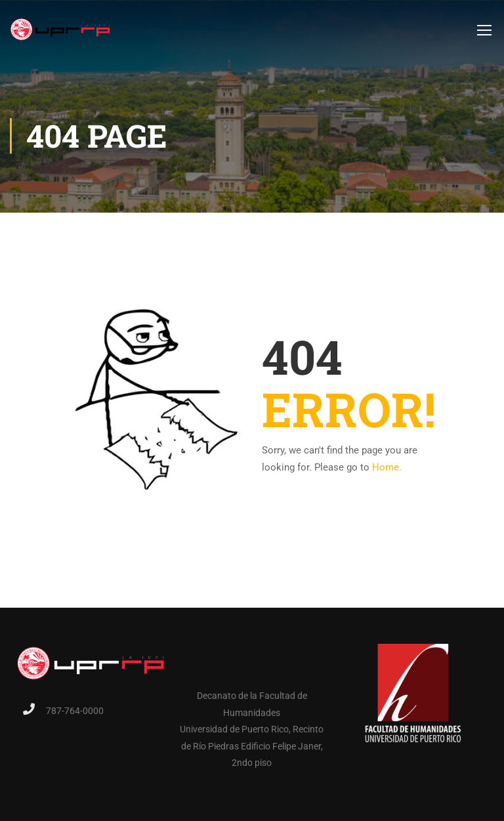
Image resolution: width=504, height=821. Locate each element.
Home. (387, 467)
